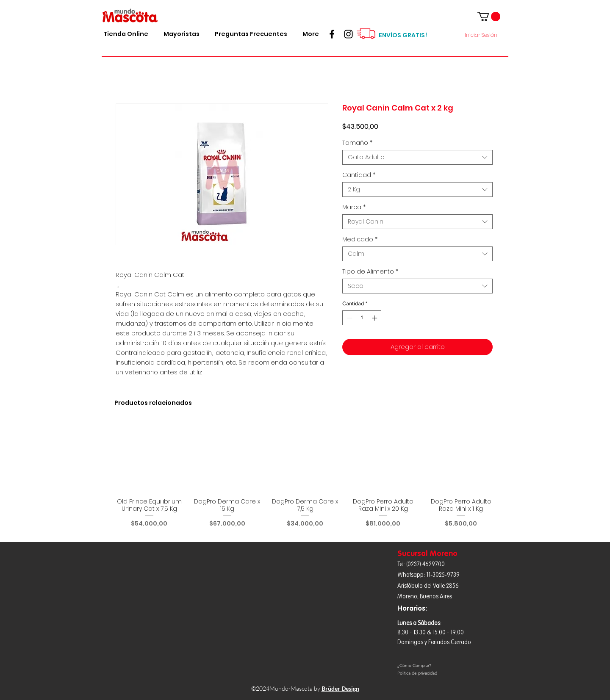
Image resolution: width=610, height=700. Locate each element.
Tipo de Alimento (370, 272)
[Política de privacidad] (443, 673)
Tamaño (357, 143)
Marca (354, 207)
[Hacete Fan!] (332, 34)
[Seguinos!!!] (348, 34)
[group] (305, 479)
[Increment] (375, 318)
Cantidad (359, 175)
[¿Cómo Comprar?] (443, 666)
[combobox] (417, 157)
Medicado (360, 239)
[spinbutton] (362, 318)
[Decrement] (349, 318)
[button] (489, 17)
